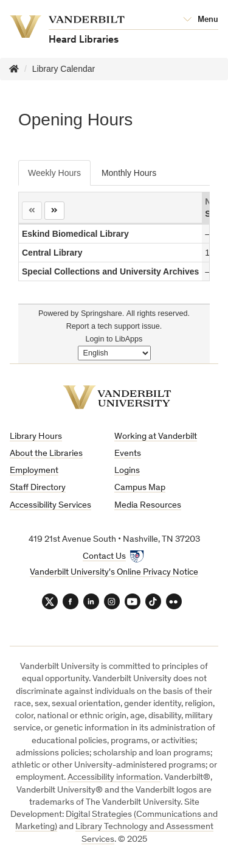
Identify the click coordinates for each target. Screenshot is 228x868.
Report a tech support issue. (114, 326)
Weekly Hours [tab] (54, 173)
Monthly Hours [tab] (129, 173)
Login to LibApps (114, 339)
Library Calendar (64, 69)
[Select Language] (114, 353)
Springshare (102, 313)
